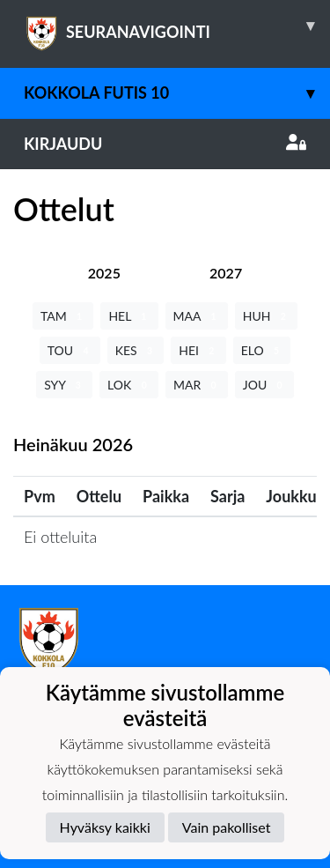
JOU (264, 385)
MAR (197, 385)
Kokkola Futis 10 (177, 93)
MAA (197, 316)
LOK (129, 385)
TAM (63, 316)
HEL (129, 316)
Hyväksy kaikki (105, 827)
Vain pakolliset (227, 827)
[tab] (104, 273)
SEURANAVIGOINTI (177, 26)
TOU (70, 350)
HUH (266, 316)
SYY (64, 385)
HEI (198, 350)
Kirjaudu (165, 144)
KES (136, 350)
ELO (262, 350)
